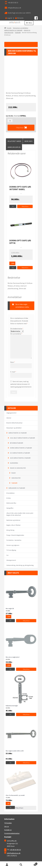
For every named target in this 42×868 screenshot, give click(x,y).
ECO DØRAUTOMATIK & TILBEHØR (20, 453)
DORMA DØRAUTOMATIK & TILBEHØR (21, 448)
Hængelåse (10, 508)
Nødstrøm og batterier (13, 520)
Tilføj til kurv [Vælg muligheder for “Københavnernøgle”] (26, 714)
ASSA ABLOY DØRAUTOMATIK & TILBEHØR (22, 438)
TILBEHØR (18, 33)
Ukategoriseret (11, 560)
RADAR (14, 473)
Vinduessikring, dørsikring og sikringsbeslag (20, 565)
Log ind (9, 18)
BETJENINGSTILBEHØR (17, 443)
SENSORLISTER (16, 478)
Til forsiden (8, 823)
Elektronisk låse (11, 503)
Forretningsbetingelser (12, 833)
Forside (9, 28)
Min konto (7, 865)
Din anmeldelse (16, 334)
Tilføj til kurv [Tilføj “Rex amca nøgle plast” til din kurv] (26, 669)
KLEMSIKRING (14, 463)
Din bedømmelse (17, 329)
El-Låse (9, 498)
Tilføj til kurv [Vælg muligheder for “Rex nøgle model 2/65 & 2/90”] (26, 763)
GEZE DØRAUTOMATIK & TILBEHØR (20, 458)
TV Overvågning (11, 550)
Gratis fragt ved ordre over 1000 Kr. (19, 13)
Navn (13, 362)
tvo (7, 555)
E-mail (13, 372)
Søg (21, 865)
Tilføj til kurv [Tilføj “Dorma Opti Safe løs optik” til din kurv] (25, 268)
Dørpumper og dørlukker (21, 28)
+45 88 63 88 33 (13, 3)
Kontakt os (8, 830)
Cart (33, 863)
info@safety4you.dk (14, 8)
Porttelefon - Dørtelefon (14, 540)
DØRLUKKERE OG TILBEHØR (17, 488)
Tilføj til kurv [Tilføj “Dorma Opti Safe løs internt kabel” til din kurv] (25, 206)
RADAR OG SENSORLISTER (18, 468)
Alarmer (9, 418)
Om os (7, 826)
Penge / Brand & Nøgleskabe (15, 535)
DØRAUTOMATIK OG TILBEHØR (13, 30)
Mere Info (28, 141)
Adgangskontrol (11, 413)
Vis (13, 206)
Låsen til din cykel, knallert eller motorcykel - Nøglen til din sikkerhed (20, 514)
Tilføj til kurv (20, 128)
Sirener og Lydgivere (13, 545)
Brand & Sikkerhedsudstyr (14, 423)
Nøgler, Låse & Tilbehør (14, 525)
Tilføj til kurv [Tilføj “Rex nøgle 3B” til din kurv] (26, 621)
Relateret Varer (14, 141)
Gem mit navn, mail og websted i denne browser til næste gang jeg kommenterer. (21, 384)
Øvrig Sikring (10, 530)
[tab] (14, 141)
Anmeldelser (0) (14, 147)
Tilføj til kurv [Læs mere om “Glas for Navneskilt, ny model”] (19, 808)
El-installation (10, 493)
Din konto (19, 18)
